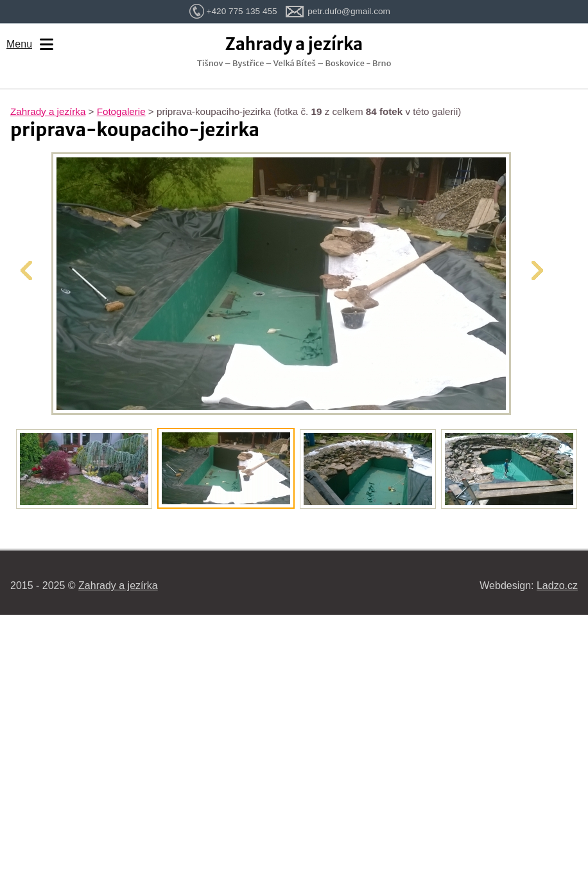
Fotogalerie (121, 111)
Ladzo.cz (557, 586)
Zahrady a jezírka (48, 111)
